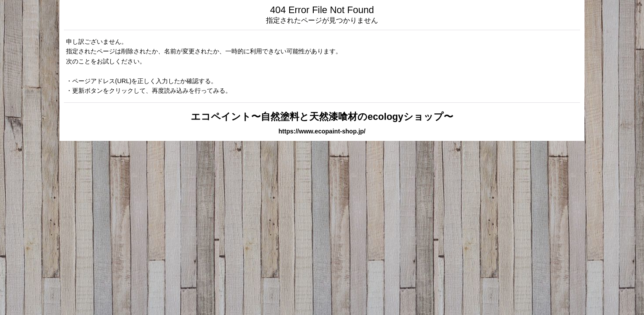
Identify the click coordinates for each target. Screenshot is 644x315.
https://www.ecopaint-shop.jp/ (322, 131)
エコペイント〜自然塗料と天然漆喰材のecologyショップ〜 (322, 117)
